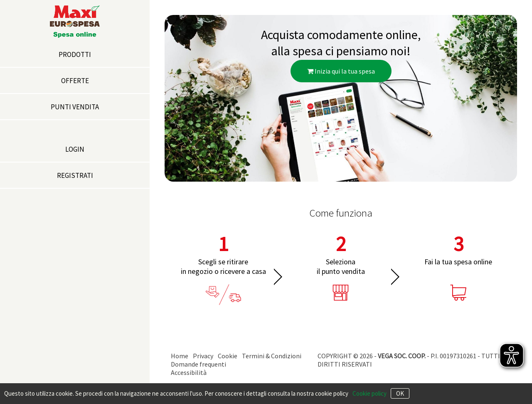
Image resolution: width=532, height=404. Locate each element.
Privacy (203, 356)
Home (180, 356)
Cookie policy (369, 393)
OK (400, 393)
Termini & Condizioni (272, 356)
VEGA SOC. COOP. (402, 356)
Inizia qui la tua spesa (341, 71)
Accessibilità (189, 372)
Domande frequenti (198, 364)
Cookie (228, 356)
